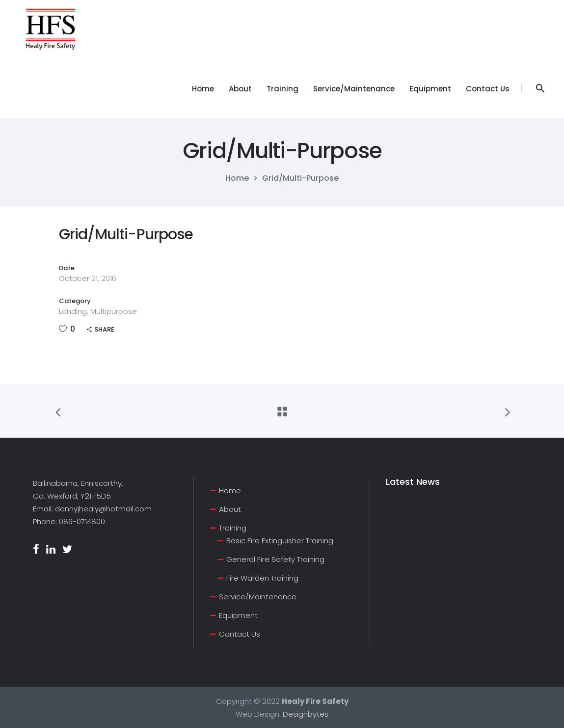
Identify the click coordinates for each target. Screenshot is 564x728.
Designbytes (306, 714)
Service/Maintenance (258, 597)
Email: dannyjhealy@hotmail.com (92, 509)
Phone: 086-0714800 (69, 521)
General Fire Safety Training (275, 559)
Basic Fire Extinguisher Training (280, 541)
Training (233, 528)
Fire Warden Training (262, 578)
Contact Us (240, 634)
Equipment (238, 615)
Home (237, 178)
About (230, 509)
